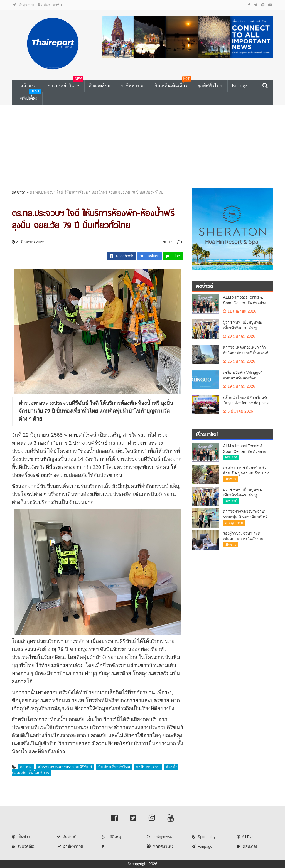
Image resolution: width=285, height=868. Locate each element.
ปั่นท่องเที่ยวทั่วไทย (114, 767)
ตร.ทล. (26, 767)
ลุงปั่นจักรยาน (148, 767)
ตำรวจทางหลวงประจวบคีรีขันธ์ (65, 767)
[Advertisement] (142, 147)
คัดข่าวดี (19, 192)
